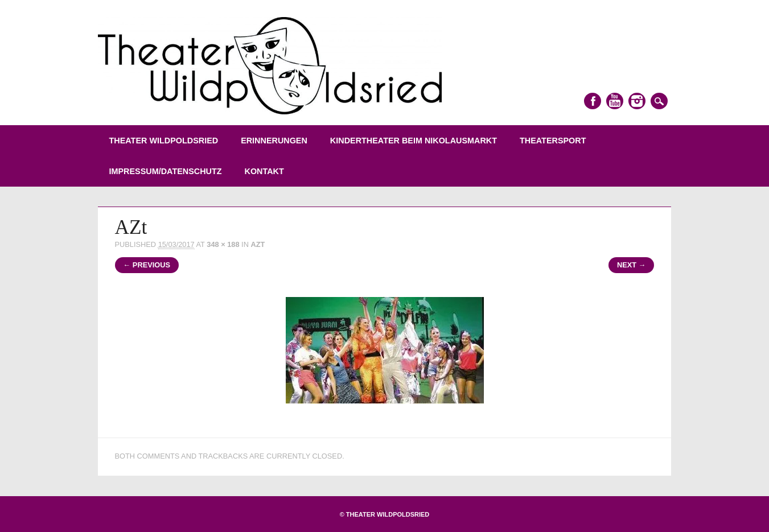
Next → (631, 265)
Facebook (593, 101)
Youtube (615, 101)
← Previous (147, 265)
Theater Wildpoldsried (164, 141)
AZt (258, 244)
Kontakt (264, 171)
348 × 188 (223, 244)
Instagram (637, 101)
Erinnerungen (274, 141)
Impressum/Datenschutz (166, 171)
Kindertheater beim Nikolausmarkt (414, 141)
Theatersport (553, 141)
